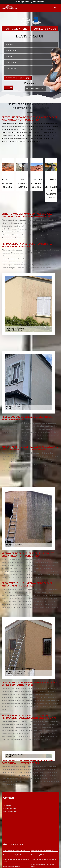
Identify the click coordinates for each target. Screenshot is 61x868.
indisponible (22, 2)
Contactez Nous (45, 29)
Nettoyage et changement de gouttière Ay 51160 (16, 860)
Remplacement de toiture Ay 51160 (14, 850)
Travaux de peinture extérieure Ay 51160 (44, 860)
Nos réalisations (16, 29)
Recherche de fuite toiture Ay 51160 (42, 850)
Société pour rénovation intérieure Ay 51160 (43, 865)
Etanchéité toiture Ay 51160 (12, 866)
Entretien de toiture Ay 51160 (12, 855)
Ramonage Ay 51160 (38, 855)
